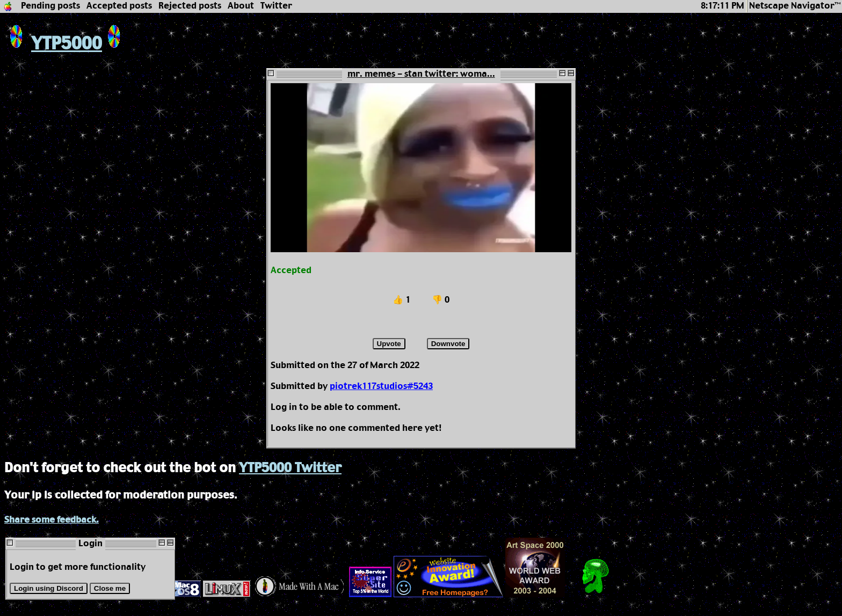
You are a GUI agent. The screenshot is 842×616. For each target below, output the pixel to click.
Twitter (276, 6)
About (241, 6)
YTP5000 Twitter (290, 468)
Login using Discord (49, 588)
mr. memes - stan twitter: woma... (421, 74)
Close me (110, 588)
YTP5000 (53, 44)
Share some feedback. (52, 520)
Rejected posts (190, 6)
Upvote (389, 344)
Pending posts (50, 6)
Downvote (448, 344)
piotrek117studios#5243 (381, 387)
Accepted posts (119, 6)
